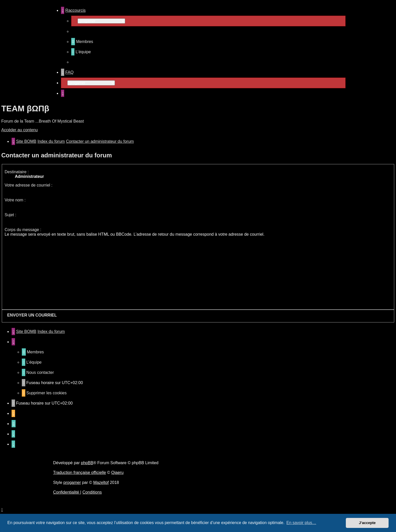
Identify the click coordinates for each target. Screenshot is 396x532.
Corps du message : (23, 230)
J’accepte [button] (367, 523)
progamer (72, 482)
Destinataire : (17, 172)
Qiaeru (117, 473)
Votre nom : (15, 200)
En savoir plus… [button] (301, 523)
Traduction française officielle (80, 473)
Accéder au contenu (19, 130)
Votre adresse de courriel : (29, 185)
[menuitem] (82, 42)
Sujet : (10, 215)
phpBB (87, 463)
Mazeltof (101, 482)
